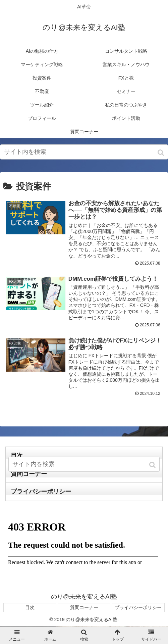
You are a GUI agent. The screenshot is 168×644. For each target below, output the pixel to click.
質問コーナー (84, 608)
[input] (84, 152)
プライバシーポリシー (41, 493)
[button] (161, 153)
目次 (30, 608)
